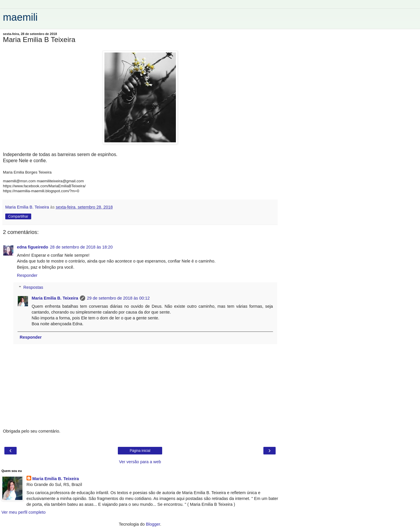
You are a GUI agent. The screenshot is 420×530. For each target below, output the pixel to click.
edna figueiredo (33, 247)
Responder (27, 275)
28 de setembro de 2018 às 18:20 (81, 247)
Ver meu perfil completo (23, 512)
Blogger (153, 524)
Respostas (33, 287)
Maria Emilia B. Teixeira (55, 298)
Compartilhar (18, 216)
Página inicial (140, 451)
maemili (20, 17)
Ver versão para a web (140, 462)
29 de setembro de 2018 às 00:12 (118, 298)
